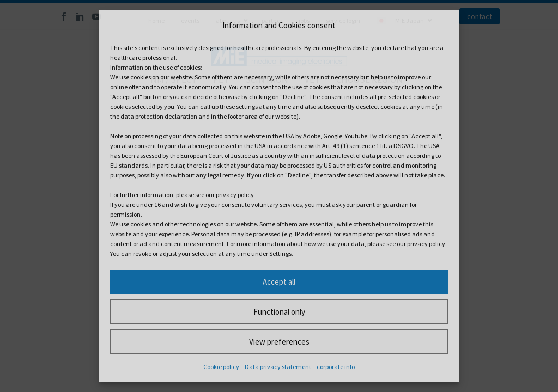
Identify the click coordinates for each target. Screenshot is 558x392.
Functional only (279, 312)
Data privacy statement (278, 367)
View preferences (279, 342)
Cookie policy (221, 367)
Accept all (279, 282)
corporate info (336, 367)
